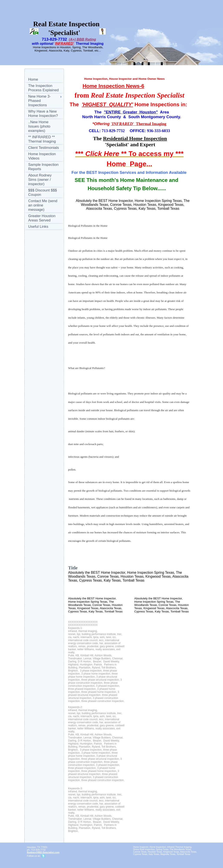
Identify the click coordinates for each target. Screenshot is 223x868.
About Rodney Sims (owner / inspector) (40, 180)
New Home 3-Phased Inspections (39, 101)
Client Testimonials (43, 148)
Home (33, 79)
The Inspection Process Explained (43, 88)
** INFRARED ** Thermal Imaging (42, 139)
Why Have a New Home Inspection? (43, 114)
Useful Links (38, 227)
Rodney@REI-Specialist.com (43, 852)
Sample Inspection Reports (43, 167)
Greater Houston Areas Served (42, 218)
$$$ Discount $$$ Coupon (43, 192)
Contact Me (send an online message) (43, 205)
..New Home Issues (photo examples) (39, 126)
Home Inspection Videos (42, 156)
